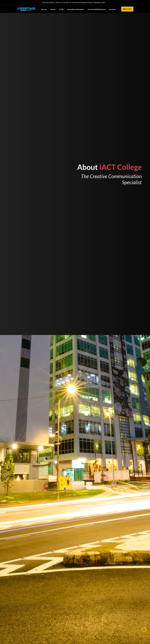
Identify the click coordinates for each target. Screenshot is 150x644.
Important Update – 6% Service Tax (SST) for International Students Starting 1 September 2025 (75, 3)
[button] (144, 630)
